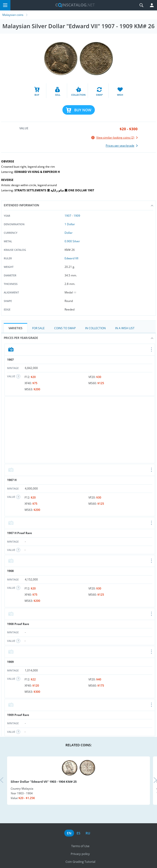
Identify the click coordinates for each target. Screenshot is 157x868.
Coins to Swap (65, 328)
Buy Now (83, 110)
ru (88, 833)
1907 (68, 216)
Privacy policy (80, 854)
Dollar (69, 233)
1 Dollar (70, 224)
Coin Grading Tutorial (80, 862)
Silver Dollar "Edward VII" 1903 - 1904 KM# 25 (44, 782)
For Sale (38, 328)
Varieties (15, 328)
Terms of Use (80, 846)
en (69, 833)
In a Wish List (125, 328)
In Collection (95, 328)
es (78, 833)
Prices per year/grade (78, 338)
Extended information (78, 205)
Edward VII (71, 258)
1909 (77, 216)
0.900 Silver (72, 241)
